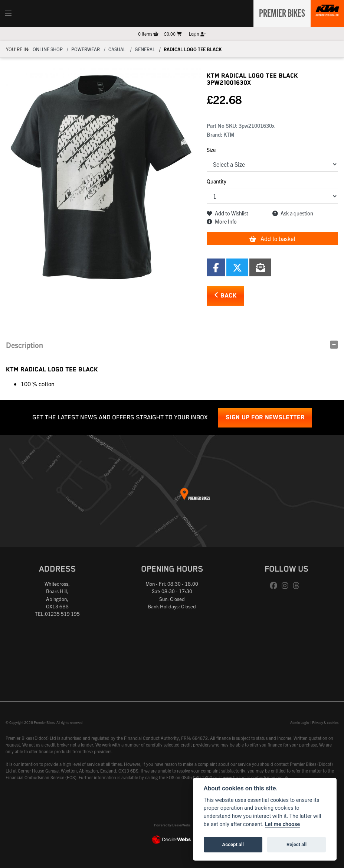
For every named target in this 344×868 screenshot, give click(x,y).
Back (225, 295)
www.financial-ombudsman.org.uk (256, 777)
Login (197, 34)
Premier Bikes (280, 12)
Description (24, 345)
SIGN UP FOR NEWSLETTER (265, 418)
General (145, 49)
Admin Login (299, 722)
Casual (117, 49)
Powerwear (86, 49)
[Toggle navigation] (8, 13)
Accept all (233, 844)
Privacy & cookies (325, 722)
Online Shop (48, 49)
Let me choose (283, 824)
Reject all (297, 844)
